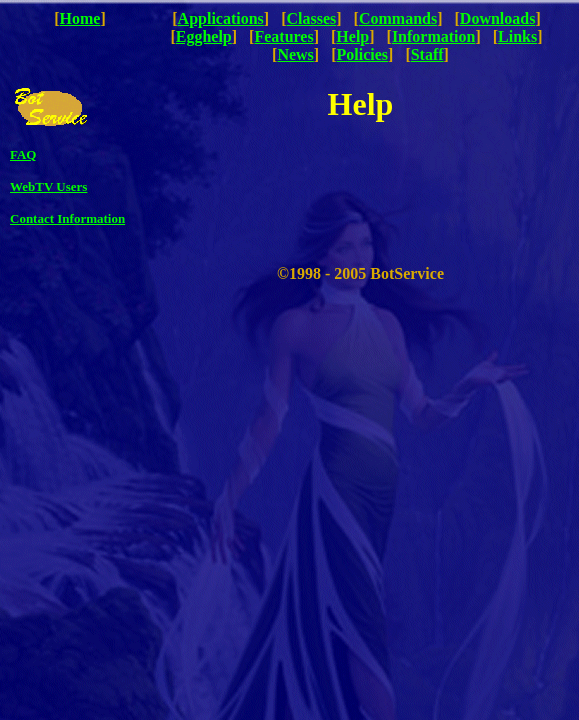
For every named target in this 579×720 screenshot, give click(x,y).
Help (352, 36)
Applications (221, 18)
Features (283, 36)
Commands (398, 18)
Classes (312, 18)
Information (434, 36)
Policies (363, 54)
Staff (427, 54)
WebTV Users (48, 186)
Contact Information (67, 218)
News (295, 54)
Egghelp (204, 36)
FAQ (23, 154)
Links (517, 36)
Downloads (498, 18)
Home (80, 18)
